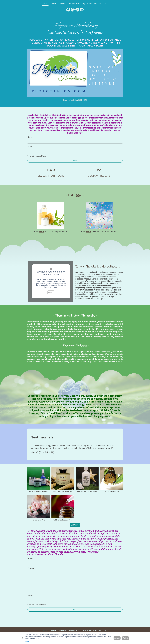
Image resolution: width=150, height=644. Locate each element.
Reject (125, 638)
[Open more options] (105, 4)
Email (30, 147)
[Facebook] (68, 10)
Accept (51, 292)
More (27, 641)
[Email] (82, 10)
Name (30, 137)
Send (75, 161)
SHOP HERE (75, 525)
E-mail (30, 595)
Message (31, 568)
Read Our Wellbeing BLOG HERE (75, 100)
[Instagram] (73, 10)
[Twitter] (77, 10)
